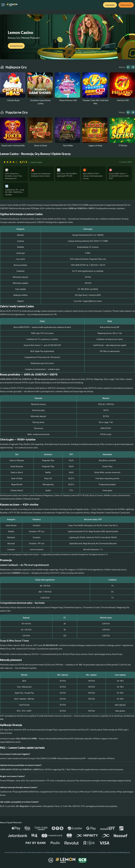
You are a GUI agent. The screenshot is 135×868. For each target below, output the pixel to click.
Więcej (122, 67)
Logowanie (110, 5)
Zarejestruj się (16, 46)
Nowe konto (126, 5)
